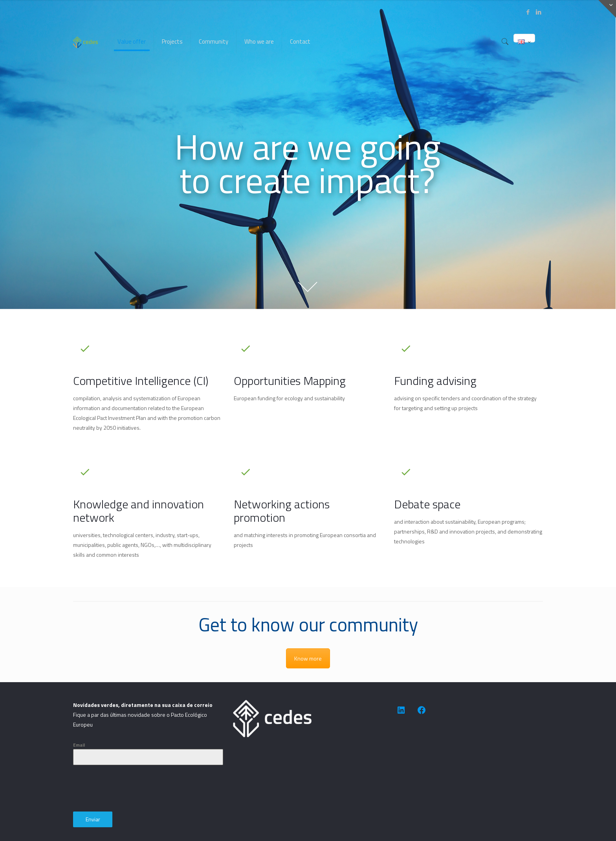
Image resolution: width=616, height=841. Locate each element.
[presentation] (133, 788)
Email (79, 745)
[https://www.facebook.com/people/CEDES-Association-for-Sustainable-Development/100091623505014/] (422, 710)
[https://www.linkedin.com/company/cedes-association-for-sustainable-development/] (401, 710)
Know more (308, 658)
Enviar (93, 819)
